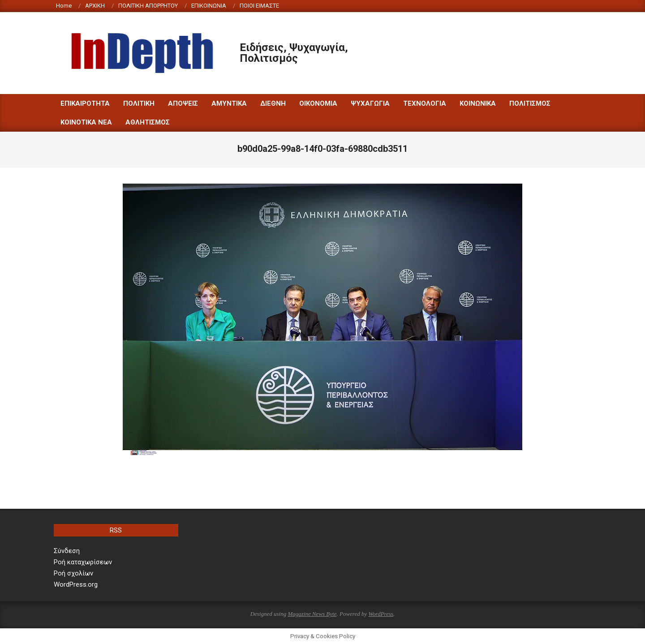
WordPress (381, 614)
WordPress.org (76, 584)
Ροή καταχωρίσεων (83, 562)
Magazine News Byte (312, 614)
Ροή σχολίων (73, 573)
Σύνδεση (67, 551)
